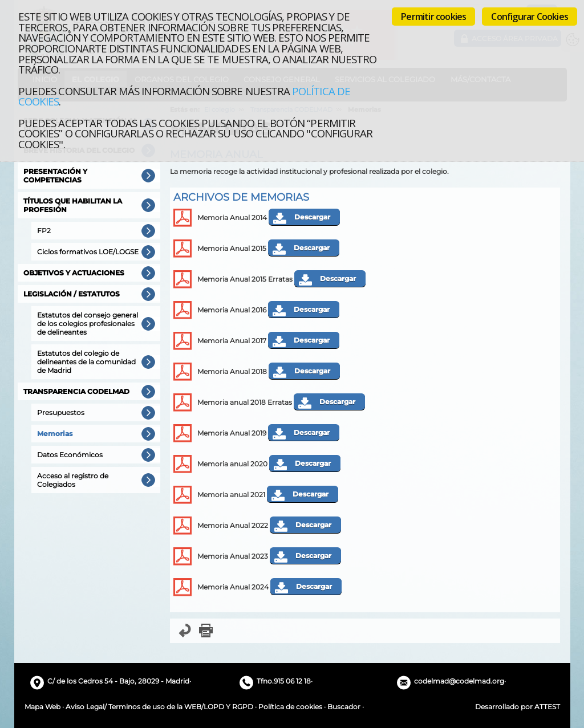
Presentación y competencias (55, 176)
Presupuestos (61, 412)
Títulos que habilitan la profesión (73, 205)
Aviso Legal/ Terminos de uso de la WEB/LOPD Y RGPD (159, 707)
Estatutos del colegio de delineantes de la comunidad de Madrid (86, 362)
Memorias (55, 434)
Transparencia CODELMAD (76, 391)
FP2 (44, 231)
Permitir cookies (433, 17)
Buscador (344, 707)
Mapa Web (42, 707)
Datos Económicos (70, 455)
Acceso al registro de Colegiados (73, 480)
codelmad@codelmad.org (459, 681)
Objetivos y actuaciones (74, 273)
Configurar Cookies (530, 17)
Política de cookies (290, 707)
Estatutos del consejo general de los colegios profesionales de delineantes (88, 324)
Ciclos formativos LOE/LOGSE (88, 252)
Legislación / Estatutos (72, 294)
